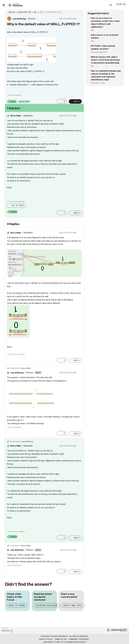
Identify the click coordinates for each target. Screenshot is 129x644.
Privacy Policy (46, 639)
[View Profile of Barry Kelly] (16, 116)
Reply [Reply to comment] (77, 213)
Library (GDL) (24, 102)
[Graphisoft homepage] (117, 631)
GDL (92, 30)
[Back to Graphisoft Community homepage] (16, 5)
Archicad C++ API (98, 83)
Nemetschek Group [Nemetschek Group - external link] (77, 642)
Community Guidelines (79, 639)
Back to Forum (17, 605)
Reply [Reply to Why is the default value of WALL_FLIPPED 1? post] (77, 101)
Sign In (121, 4)
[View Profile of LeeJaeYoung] (19, 19)
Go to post (18, 205)
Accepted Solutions (47, 605)
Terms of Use (60, 639)
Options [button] (80, 12)
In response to (20, 368)
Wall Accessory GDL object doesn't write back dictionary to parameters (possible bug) (105, 60)
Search (103, 5)
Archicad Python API (99, 52)
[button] (31, 50)
